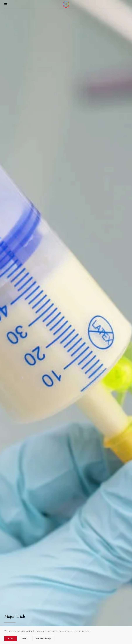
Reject (25, 638)
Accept (10, 638)
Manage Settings (43, 638)
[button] (6, 4)
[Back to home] (66, 4)
